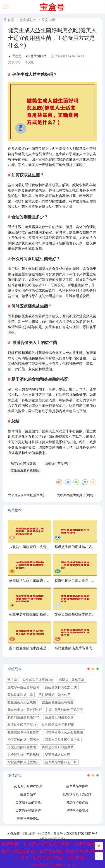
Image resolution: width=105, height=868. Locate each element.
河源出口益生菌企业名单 (62, 740)
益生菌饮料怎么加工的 (61, 687)
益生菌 (12, 680)
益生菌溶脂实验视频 (25, 470)
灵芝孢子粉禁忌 (77, 810)
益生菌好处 (28, 20)
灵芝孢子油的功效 (28, 802)
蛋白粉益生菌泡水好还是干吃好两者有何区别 (43, 648)
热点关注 (45, 834)
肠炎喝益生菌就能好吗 (23, 717)
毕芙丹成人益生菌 (58, 755)
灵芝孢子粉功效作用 (28, 786)
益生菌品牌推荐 (77, 786)
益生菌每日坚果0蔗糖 (38, 680)
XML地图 (14, 834)
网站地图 (29, 834)
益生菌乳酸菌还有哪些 (58, 702)
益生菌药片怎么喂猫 (22, 702)
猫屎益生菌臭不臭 (72, 680)
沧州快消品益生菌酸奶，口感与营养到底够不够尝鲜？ (50, 581)
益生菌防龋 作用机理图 (58, 725)
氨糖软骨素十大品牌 (77, 794)
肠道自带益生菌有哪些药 (25, 710)
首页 (11, 20)
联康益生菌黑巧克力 (22, 725)
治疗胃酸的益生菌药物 (23, 740)
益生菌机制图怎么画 (59, 717)
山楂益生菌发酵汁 (57, 464)
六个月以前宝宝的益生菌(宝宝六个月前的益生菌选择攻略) (49, 495)
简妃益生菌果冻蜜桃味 (23, 762)
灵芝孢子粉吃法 (28, 819)
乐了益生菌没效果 (23, 464)
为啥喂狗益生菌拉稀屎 (23, 755)
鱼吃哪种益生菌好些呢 (23, 687)
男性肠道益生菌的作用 (55, 695)
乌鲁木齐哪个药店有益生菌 (64, 732)
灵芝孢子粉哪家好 (28, 810)
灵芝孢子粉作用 (77, 802)
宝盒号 (15, 56)
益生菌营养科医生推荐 (23, 732)
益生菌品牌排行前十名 (61, 762)
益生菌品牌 (28, 794)
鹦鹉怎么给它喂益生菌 (58, 747)
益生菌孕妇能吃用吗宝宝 (66, 710)
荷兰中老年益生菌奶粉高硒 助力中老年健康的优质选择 (50, 614)
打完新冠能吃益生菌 (22, 747)
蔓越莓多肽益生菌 (20, 695)
